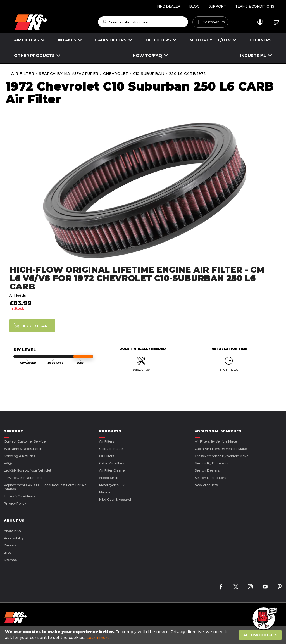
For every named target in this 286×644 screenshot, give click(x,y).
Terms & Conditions (19, 496)
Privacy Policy (15, 503)
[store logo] (52, 22)
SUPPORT (217, 6)
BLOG (195, 6)
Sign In (260, 22)
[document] (144, 635)
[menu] (143, 48)
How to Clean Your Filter (23, 478)
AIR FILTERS (27, 40)
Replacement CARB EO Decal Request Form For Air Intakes (45, 487)
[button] (264, 619)
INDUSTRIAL (253, 56)
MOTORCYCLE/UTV (210, 40)
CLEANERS (261, 40)
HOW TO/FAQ (147, 56)
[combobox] (143, 22)
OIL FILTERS (158, 40)
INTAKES (67, 40)
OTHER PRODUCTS (34, 56)
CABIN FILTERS (111, 40)
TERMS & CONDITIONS (255, 6)
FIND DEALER (169, 6)
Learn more (98, 638)
